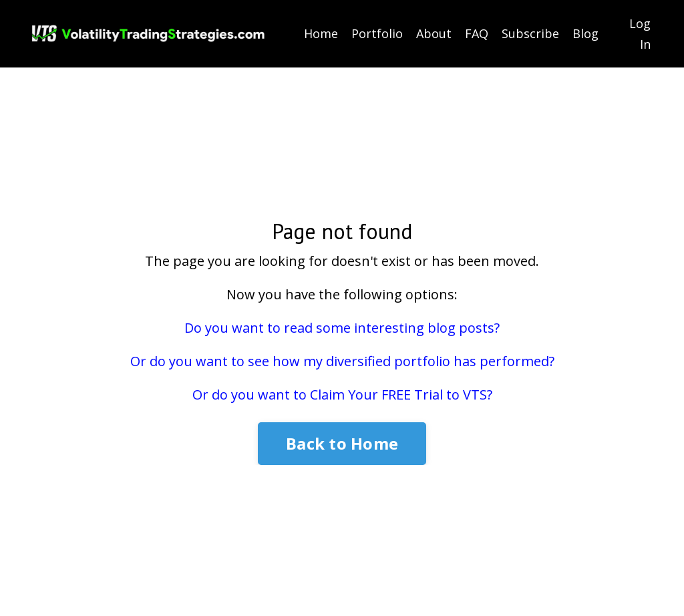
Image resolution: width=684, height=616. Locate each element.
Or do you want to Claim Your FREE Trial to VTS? (342, 395)
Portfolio (377, 33)
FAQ (477, 33)
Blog (585, 33)
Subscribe (530, 33)
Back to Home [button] (342, 443)
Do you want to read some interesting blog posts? (342, 328)
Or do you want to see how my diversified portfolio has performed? (342, 361)
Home (321, 33)
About (434, 33)
